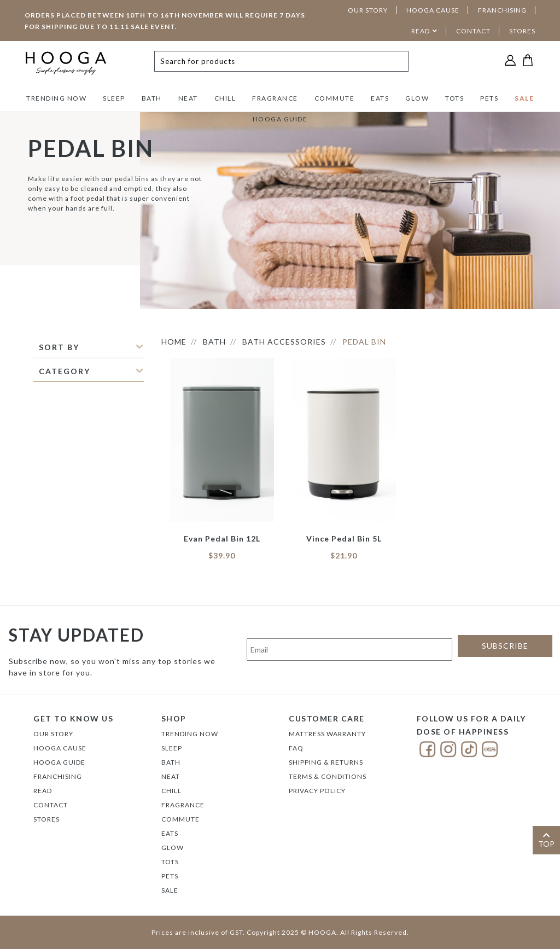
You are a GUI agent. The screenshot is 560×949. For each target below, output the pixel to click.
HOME (174, 342)
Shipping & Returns (326, 762)
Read (43, 791)
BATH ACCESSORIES (284, 342)
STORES (522, 31)
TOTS (454, 98)
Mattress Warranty (327, 734)
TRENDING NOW (56, 98)
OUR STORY (368, 10)
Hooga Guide (59, 762)
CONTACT (473, 31)
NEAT (188, 98)
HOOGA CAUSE (433, 10)
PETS (489, 98)
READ (421, 31)
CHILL (225, 98)
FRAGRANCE (275, 98)
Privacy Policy (317, 791)
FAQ (296, 748)
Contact (51, 805)
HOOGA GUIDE (280, 119)
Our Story (53, 734)
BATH (152, 98)
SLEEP (114, 98)
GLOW (417, 98)
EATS (380, 98)
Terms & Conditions (328, 776)
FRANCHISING (502, 10)
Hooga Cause (60, 748)
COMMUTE (335, 98)
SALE (524, 98)
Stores (46, 819)
